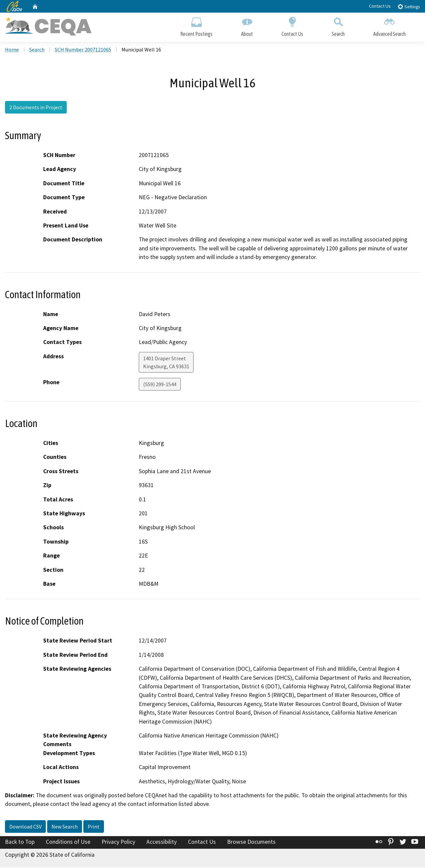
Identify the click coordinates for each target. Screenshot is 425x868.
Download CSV (25, 827)
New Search (65, 827)
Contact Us (380, 6)
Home (12, 50)
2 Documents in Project (36, 108)
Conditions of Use (68, 842)
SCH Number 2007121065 (83, 50)
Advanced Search (389, 26)
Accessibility (162, 842)
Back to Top (20, 842)
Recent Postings (196, 26)
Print (94, 827)
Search (338, 26)
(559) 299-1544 (160, 385)
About (247, 26)
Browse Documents (251, 842)
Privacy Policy (118, 842)
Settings (409, 6)
